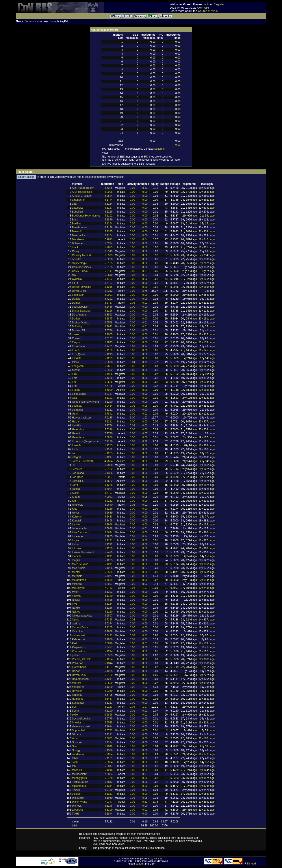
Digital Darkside (81, 311)
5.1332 (109, 592)
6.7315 (109, 620)
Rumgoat (77, 699)
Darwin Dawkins (82, 287)
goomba (77, 406)
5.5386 (109, 429)
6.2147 (109, 394)
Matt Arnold (79, 568)
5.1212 (109, 544)
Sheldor (77, 723)
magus (76, 560)
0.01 (133, 188)
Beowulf (77, 231)
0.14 (145, 346)
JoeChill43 (78, 481)
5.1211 (109, 410)
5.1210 (109, 612)
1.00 (133, 418)
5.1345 (109, 231)
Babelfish (77, 212)
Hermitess (78, 437)
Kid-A (75, 501)
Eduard (76, 338)
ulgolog (76, 794)
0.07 (145, 275)
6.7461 (109, 346)
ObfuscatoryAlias (82, 616)
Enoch (76, 350)
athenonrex (79, 200)
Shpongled (78, 730)
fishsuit (76, 370)
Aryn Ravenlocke (82, 192)
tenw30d (77, 770)
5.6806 (109, 437)
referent (77, 683)
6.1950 (109, 798)
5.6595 (109, 572)
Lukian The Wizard (83, 552)
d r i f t (76, 283)
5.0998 (109, 192)
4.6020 (109, 390)
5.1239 (109, 509)
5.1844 (109, 663)
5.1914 (109, 727)
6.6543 (109, 251)
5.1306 (109, 473)
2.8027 (109, 477)
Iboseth (76, 445)
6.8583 (109, 655)
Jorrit (75, 485)
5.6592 (109, 370)
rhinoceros (78, 687)
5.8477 (109, 647)
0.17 (145, 675)
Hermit (76, 433)
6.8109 (109, 810)
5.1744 (109, 200)
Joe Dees (78, 477)
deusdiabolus (80, 307)
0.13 (145, 362)
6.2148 (109, 228)
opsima (76, 624)
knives (76, 513)
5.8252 (109, 501)
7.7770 (109, 433)
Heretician (78, 429)
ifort (74, 453)
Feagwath (78, 366)
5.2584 (109, 196)
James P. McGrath (83, 461)
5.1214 (109, 651)
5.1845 (109, 319)
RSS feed (250, 864)
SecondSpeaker (81, 719)
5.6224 (109, 243)
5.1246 (109, 770)
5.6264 (109, 604)
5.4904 (109, 489)
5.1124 (109, 742)
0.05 (145, 386)
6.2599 (109, 683)
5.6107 (109, 338)
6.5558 (109, 323)
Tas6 (75, 762)
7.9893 (109, 239)
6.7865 (109, 536)
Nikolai (76, 600)
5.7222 (109, 299)
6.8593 (109, 315)
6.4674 (109, 532)
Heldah (76, 422)
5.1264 (109, 659)
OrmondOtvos (80, 628)
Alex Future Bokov (83, 188)
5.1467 (109, 699)
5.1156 (109, 311)
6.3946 (109, 525)
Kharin (76, 497)
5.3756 (109, 426)
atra (74, 204)
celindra (77, 259)
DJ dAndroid (79, 315)
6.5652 (109, 738)
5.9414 (109, 406)
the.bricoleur (79, 774)
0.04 (145, 239)
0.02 (133, 426)
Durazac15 (78, 330)
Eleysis (76, 342)
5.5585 (109, 723)
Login (206, 4)
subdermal (78, 754)
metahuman (79, 580)
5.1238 (109, 485)
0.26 (145, 655)
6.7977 (109, 576)
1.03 (145, 687)
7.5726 (109, 386)
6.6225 (109, 188)
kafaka (76, 489)
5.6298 (109, 259)
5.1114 (109, 204)
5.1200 (109, 548)
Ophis (75, 620)
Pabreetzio (78, 639)
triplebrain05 (79, 786)
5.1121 (109, 540)
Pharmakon (79, 651)
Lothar (76, 544)
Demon (76, 303)
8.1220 (109, 687)
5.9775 (109, 719)
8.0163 (109, 707)
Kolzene (77, 517)
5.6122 (109, 469)
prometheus (79, 667)
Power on (78, 663)
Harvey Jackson (81, 418)
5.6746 (109, 330)
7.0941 (109, 497)
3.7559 (109, 580)
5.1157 (109, 208)
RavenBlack (79, 675)
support (140, 864)
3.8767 (109, 303)
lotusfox (77, 548)
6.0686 (109, 382)
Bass (75, 220)
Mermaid (77, 576)
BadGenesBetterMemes (86, 216)
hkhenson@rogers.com (86, 441)
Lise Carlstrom (81, 532)
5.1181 (109, 398)
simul (75, 738)
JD (74, 465)
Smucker (77, 742)
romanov (77, 695)
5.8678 (109, 362)
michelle (77, 584)
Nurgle (76, 608)
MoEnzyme (79, 588)
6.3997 (109, 584)
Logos (76, 540)
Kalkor (76, 493)
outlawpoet (78, 635)
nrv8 (75, 604)
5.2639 (109, 513)
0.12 (145, 188)
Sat (74, 707)
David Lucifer (80, 291)
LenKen (77, 525)
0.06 (145, 255)
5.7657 (109, 366)
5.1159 (109, 350)
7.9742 (109, 588)
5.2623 (109, 247)
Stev (75, 746)
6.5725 (109, 695)
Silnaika (77, 734)
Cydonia (77, 279)
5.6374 (109, 624)
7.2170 (109, 441)
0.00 (178, 145)
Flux (75, 374)
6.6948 (109, 529)
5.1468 (109, 521)
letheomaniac (80, 529)
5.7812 (109, 782)
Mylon (76, 592)
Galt (74, 398)
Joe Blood (78, 473)
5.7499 (109, 552)
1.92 (145, 418)
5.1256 (109, 608)
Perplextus (78, 647)
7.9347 (109, 802)
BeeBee (77, 224)
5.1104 (109, 235)
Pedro (76, 643)
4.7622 (109, 481)
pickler (76, 655)
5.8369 (109, 691)
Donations (30, 21)
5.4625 (109, 600)
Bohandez (78, 243)
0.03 (133, 303)
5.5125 (109, 267)
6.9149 (109, 790)
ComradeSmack (82, 267)
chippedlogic (79, 263)
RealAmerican (80, 679)
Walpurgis (78, 798)
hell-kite (77, 426)
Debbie (76, 299)
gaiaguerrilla (79, 394)
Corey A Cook (80, 271)
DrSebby (77, 327)
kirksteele (78, 505)
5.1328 (109, 750)
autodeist (77, 208)
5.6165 (109, 263)
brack (75, 247)
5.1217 (109, 457)
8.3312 (109, 291)
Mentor (76, 572)
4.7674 (109, 461)
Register (219, 4)
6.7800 (109, 465)
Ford (75, 378)
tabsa (75, 758)
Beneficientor (80, 228)
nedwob (77, 596)
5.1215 (109, 212)
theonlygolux (79, 778)
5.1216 (109, 287)
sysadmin (159, 149)
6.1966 (109, 374)
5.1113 (109, 703)
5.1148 (109, 806)
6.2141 (109, 271)
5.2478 (109, 778)
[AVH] (75, 814)
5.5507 (109, 616)
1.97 (145, 588)
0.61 (145, 802)
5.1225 (109, 560)
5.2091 (109, 295)
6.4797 (109, 493)
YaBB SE (158, 859)
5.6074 (109, 762)
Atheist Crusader (82, 196)
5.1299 (109, 358)
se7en (76, 715)
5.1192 (109, 449)
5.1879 (109, 220)
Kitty (75, 509)
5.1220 (109, 402)
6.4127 (109, 667)
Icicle (75, 449)
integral (76, 457)
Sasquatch (78, 703)
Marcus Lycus (80, 564)
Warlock (77, 806)
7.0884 (109, 774)
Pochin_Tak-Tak (81, 659)
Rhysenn (77, 691)
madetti (76, 556)
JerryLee (77, 469)
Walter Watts (80, 802)
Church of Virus (208, 11)
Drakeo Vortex (80, 323)
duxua (76, 334)
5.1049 (109, 746)
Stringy (76, 750)
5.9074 (109, 754)
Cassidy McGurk (82, 255)
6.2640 (109, 275)
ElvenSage (78, 346)
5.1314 (109, 786)
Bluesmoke (79, 235)
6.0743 (109, 730)
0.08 (133, 291)
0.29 (145, 576)
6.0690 (109, 643)
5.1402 (109, 279)
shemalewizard (81, 727)
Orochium (78, 631)
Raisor (76, 671)
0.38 (145, 441)
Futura (76, 390)
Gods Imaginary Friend (85, 402)
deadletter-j (79, 295)
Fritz (75, 386)
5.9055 (109, 334)
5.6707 (109, 283)
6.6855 (109, 715)
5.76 (145, 291)
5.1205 (109, 445)
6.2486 (109, 307)
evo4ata (77, 358)
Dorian (76, 319)
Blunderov (78, 239)
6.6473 (109, 635)
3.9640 (109, 505)
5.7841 (109, 414)
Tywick (76, 790)
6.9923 (109, 327)
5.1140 (109, 596)
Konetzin (77, 521)
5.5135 (109, 418)
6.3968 (109, 631)
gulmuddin (78, 410)
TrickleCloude (80, 782)
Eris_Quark (79, 354)
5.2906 (109, 639)
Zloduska (77, 810)
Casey (76, 251)
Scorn (75, 711)
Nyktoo (76, 612)
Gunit (75, 414)
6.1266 (109, 568)
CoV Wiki (203, 8)
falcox (75, 362)
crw (74, 275)
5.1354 (109, 224)
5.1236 (109, 378)
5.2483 (109, 517)
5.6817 (109, 766)
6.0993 (109, 255)
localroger (78, 536)
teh (74, 766)
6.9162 (109, 675)
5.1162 (109, 216)
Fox (74, 382)
